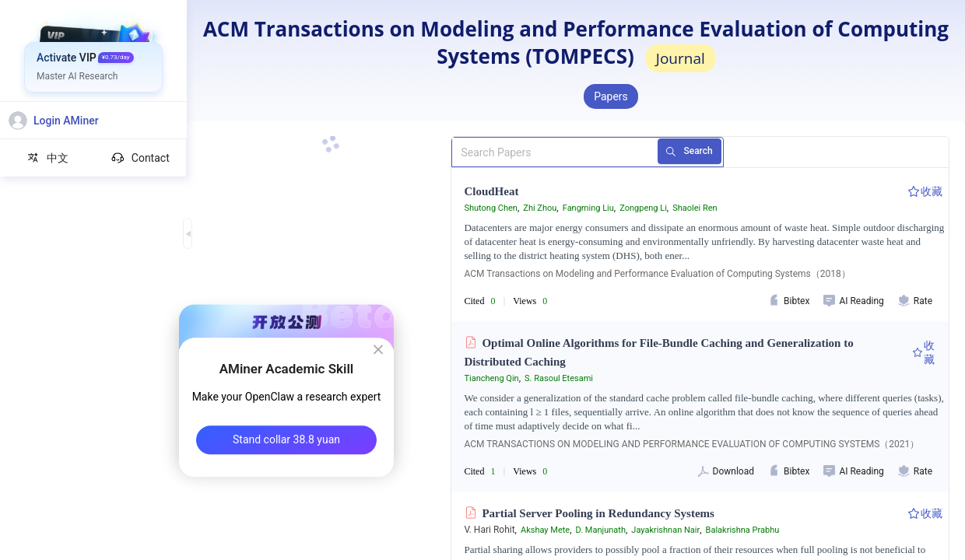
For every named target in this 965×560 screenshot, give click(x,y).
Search (695, 152)
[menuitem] (94, 58)
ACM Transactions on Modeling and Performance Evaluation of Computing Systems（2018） (657, 274)
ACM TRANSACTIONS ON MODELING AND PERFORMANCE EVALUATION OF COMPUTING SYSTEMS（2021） (691, 444)
